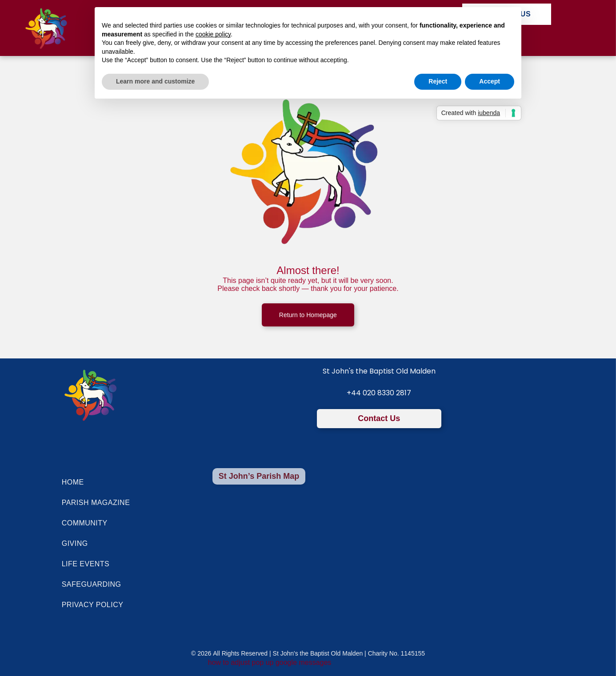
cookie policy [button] (213, 34)
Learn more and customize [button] (155, 81)
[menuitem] (125, 482)
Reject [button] (438, 81)
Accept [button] (490, 81)
